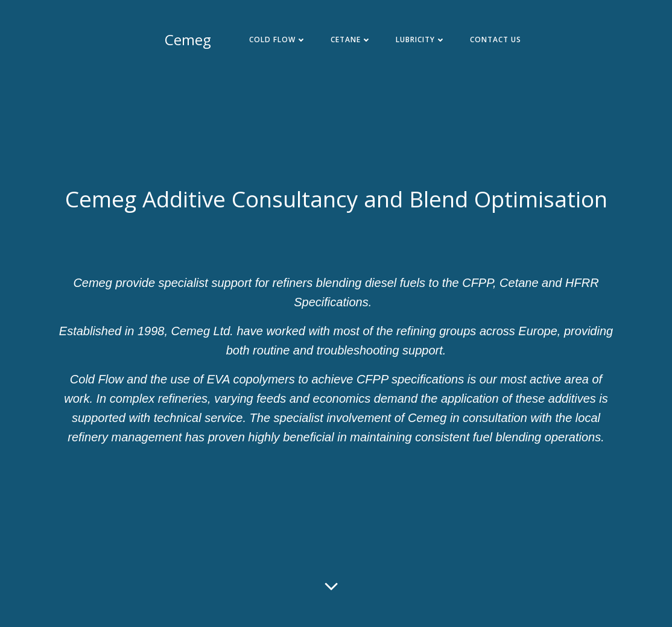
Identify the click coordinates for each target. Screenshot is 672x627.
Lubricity (421, 39)
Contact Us (496, 39)
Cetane (351, 39)
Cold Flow (278, 39)
